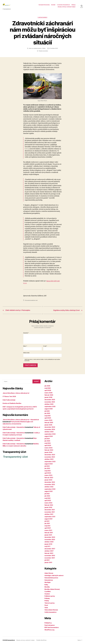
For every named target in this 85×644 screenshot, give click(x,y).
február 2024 (49, 450)
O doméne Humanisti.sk (63, 5)
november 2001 (50, 558)
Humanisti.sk (11, 640)
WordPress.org (50, 630)
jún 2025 (47, 413)
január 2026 (49, 397)
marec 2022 (48, 503)
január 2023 (48, 480)
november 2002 (50, 556)
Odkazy (73, 5)
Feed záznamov (50, 625)
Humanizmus (49, 580)
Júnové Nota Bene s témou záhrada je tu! (16, 393)
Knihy (46, 585)
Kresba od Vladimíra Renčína (12, 403)
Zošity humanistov (51, 612)
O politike (48, 592)
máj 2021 (48, 526)
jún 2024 (47, 441)
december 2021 (50, 510)
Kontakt (53, 5)
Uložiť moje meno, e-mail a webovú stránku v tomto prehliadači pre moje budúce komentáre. (42, 360)
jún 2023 (47, 468)
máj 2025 (48, 416)
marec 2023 (48, 475)
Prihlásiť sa (48, 623)
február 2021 (49, 533)
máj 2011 (47, 546)
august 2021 (49, 519)
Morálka (47, 587)
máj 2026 (48, 388)
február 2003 (49, 553)
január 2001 (48, 562)
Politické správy (50, 596)
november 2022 (50, 484)
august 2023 (49, 464)
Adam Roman (49, 573)
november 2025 (50, 402)
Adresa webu (26, 353)
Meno (25, 346)
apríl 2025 (48, 418)
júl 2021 (47, 521)
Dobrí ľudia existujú (9, 400)
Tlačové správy (43, 18)
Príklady (47, 598)
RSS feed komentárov (52, 628)
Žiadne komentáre (43, 51)
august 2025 (49, 409)
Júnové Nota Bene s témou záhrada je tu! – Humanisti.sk (21, 420)
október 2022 (49, 487)
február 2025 (49, 423)
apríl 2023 (48, 473)
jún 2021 (47, 524)
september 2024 (50, 434)
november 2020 (50, 540)
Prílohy (47, 601)
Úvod (46, 605)
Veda (46, 608)
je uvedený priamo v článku (39, 49)
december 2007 (50, 549)
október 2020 (49, 542)
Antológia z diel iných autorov (54, 575)
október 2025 (49, 404)
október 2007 (49, 551)
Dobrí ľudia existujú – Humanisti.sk (14, 427)
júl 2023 (47, 466)
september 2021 (50, 517)
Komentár (26, 333)
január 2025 (48, 425)
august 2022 (49, 491)
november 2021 (50, 512)
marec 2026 (48, 393)
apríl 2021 (48, 528)
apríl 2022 (48, 501)
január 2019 (48, 544)
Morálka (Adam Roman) (52, 589)
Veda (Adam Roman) (51, 610)
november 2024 (50, 429)
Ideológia (48, 582)
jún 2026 (47, 386)
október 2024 (49, 432)
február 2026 (49, 395)
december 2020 (50, 537)
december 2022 (50, 482)
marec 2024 (48, 448)
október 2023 (49, 459)
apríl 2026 (48, 391)
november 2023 (50, 457)
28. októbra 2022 (54, 49)
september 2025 (50, 407)
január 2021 (48, 535)
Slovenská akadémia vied (31, 300)
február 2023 (49, 478)
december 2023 (50, 455)
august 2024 (49, 436)
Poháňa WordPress (41, 640)
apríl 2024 (48, 446)
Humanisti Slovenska (44, 5)
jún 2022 (47, 496)
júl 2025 (47, 411)
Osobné (47, 594)
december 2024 (50, 427)
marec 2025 (48, 420)
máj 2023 (48, 471)
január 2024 (49, 452)
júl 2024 (47, 439)
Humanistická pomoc (51, 578)
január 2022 (48, 507)
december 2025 (50, 400)
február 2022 (49, 505)
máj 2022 (48, 498)
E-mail (45, 346)
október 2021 (49, 514)
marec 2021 (48, 530)
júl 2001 (47, 560)
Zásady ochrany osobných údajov (67, 7)
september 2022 (50, 489)
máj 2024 (48, 443)
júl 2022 (47, 494)
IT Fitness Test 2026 (9, 397)
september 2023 (50, 462)
